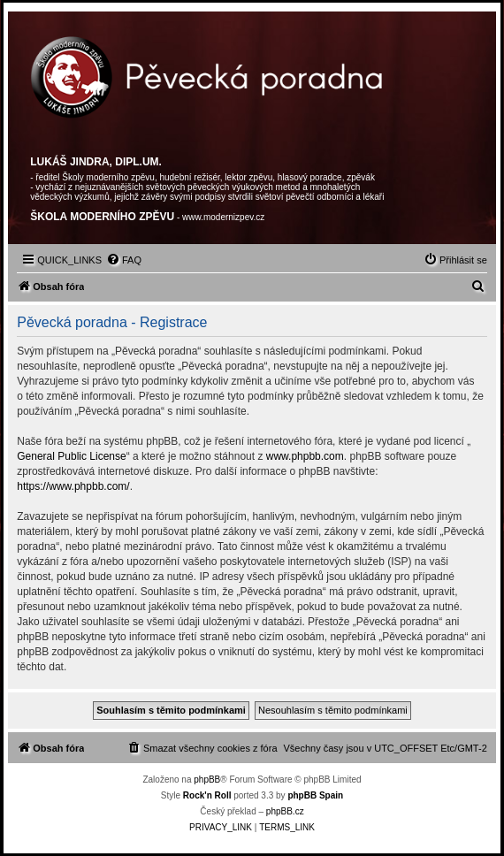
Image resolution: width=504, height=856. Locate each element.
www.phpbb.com (305, 456)
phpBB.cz (285, 811)
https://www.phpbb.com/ (73, 486)
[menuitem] (124, 260)
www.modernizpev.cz (223, 217)
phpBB (207, 780)
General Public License (71, 456)
